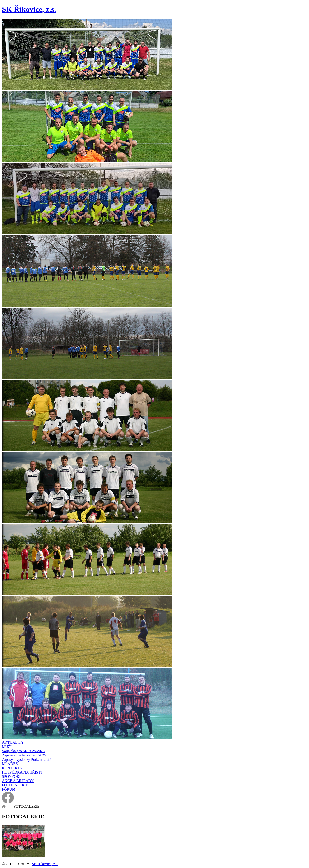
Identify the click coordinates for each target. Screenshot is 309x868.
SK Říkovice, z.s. (45, 864)
